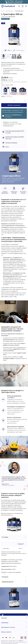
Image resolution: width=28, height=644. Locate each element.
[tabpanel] (14, 555)
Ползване (5, 577)
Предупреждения (8, 582)
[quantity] (14, 101)
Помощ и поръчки (6, 632)
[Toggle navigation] (26, 6)
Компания (4, 618)
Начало (3, 11)
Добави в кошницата (14, 105)
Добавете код (15, 3)
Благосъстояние (10, 11)
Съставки (5, 537)
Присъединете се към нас (8, 627)
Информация (5, 623)
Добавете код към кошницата (13, 116)
